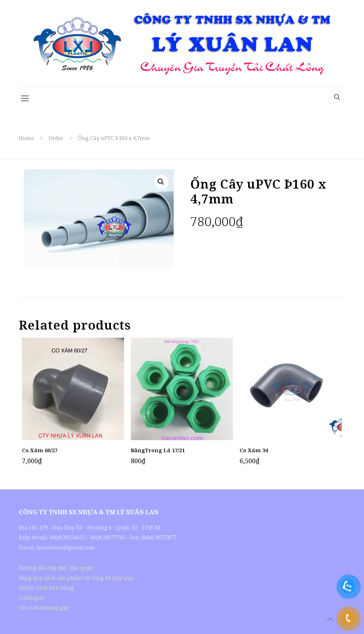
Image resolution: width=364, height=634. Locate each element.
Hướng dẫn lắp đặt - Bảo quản (56, 568)
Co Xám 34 (254, 450)
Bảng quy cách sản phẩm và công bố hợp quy (76, 578)
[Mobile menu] (25, 98)
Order (56, 138)
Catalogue (32, 597)
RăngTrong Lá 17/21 (158, 450)
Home (26, 138)
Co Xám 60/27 (40, 450)
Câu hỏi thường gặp (44, 607)
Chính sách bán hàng (46, 588)
